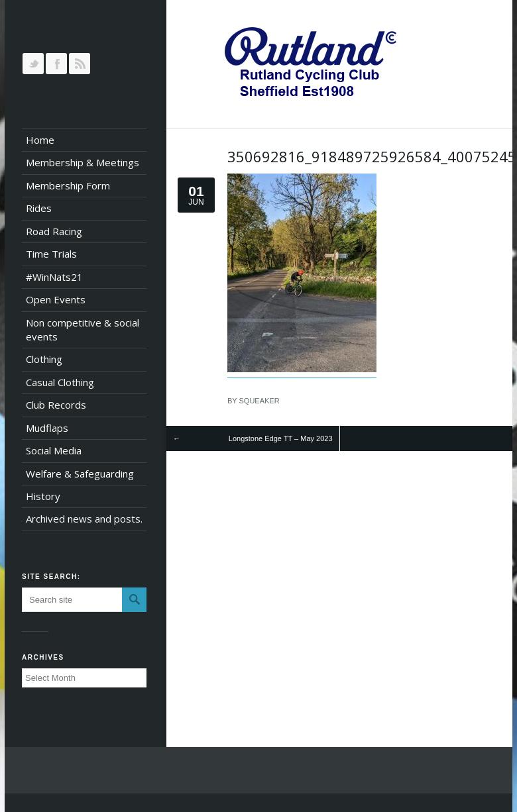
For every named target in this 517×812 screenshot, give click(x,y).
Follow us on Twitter (33, 64)
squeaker (259, 401)
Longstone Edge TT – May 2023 (281, 438)
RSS (80, 64)
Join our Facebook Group (56, 64)
